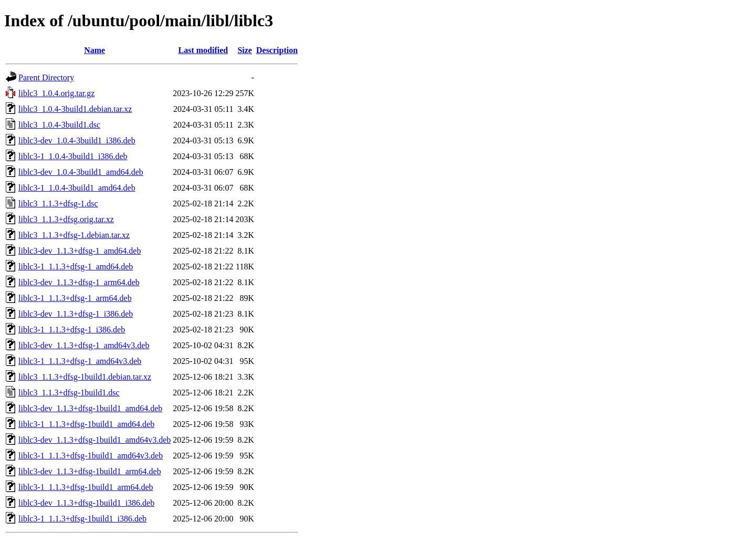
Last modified (203, 50)
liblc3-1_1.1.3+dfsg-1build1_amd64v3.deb (91, 456)
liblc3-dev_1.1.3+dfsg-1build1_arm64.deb (90, 471)
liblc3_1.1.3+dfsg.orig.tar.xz (66, 219)
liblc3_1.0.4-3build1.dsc (59, 125)
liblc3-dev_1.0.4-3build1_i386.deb (77, 140)
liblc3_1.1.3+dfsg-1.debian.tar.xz (74, 235)
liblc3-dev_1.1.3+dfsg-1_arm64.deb (79, 282)
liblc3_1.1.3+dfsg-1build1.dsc (69, 393)
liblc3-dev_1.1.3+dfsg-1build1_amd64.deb (90, 408)
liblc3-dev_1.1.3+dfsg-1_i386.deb (76, 314)
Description (277, 50)
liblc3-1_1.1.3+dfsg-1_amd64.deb (76, 267)
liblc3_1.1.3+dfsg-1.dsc (58, 203)
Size (245, 50)
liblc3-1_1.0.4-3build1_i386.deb (73, 156)
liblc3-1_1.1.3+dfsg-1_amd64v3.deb (80, 361)
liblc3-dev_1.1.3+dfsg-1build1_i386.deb (86, 503)
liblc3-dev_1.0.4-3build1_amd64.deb (81, 172)
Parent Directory (46, 77)
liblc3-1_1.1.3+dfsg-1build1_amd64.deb (86, 424)
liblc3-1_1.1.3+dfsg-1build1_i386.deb (82, 519)
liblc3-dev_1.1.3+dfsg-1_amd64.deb (80, 251)
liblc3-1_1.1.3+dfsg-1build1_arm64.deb (86, 487)
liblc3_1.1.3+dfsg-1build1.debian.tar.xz (85, 377)
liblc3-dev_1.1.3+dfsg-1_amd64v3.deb (84, 345)
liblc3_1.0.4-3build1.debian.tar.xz (75, 109)
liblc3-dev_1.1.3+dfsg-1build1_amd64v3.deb (94, 440)
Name (94, 50)
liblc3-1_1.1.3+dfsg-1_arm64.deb (75, 298)
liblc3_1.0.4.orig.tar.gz (56, 93)
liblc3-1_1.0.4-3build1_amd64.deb (77, 188)
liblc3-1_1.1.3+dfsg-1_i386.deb (72, 330)
